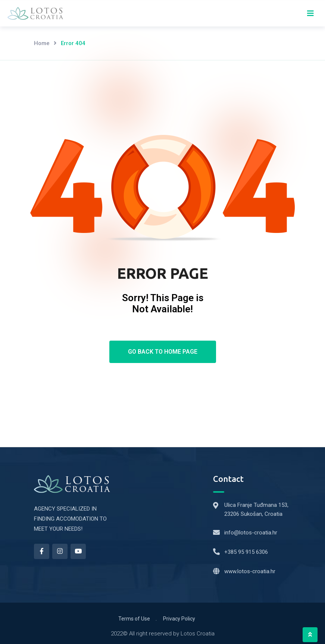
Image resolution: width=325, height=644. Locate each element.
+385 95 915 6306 (246, 552)
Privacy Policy (179, 619)
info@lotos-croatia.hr (251, 533)
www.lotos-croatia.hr (250, 571)
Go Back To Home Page (163, 352)
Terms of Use (134, 619)
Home (42, 43)
